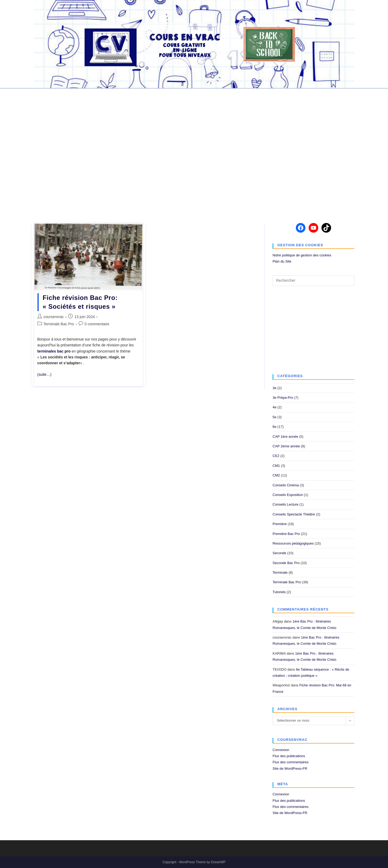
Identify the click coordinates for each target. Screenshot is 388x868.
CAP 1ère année (285, 437)
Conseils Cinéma (286, 485)
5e (274, 417)
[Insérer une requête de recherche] (313, 281)
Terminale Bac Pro (59, 324)
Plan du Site (282, 261)
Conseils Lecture (286, 504)
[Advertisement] (194, 152)
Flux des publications (289, 756)
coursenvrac (54, 317)
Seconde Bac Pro (286, 563)
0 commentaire (97, 324)
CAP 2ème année (286, 446)
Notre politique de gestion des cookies (302, 255)
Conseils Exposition (288, 495)
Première (280, 524)
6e (274, 427)
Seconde (279, 553)
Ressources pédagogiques (293, 543)
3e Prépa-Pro (283, 398)
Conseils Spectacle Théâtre (294, 514)
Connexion (281, 750)
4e (274, 407)
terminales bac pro (54, 351)
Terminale (280, 572)
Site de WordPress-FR (290, 769)
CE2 (276, 456)
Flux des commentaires (290, 762)
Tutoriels (279, 592)
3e (274, 388)
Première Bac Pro (286, 534)
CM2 (276, 475)
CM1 (276, 466)
